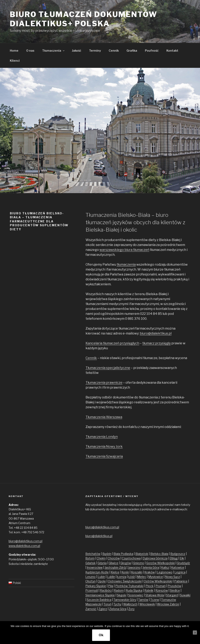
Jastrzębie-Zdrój (115, 567)
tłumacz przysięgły (156, 343)
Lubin (101, 577)
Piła (111, 586)
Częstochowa (131, 558)
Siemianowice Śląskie (100, 595)
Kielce (115, 572)
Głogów (126, 563)
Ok (101, 635)
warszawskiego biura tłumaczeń (124, 250)
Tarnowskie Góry (125, 600)
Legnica (180, 572)
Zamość (91, 609)
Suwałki (185, 595)
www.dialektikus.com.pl (24, 546)
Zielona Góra (118, 609)
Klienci (15, 61)
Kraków (150, 572)
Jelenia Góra (151, 567)
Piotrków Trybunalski (129, 586)
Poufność (152, 51)
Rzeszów (162, 590)
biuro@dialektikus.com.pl (25, 541)
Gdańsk (90, 563)
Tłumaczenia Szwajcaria (104, 456)
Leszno (90, 577)
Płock (150, 586)
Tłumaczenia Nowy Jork (104, 447)
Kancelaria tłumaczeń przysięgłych (112, 343)
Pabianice (181, 581)
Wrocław (163, 604)
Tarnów (143, 600)
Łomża (122, 577)
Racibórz (106, 590)
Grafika (132, 51)
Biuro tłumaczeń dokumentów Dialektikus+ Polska (84, 19)
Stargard (172, 595)
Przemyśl (92, 590)
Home (14, 51)
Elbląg (174, 558)
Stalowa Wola (155, 595)
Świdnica (105, 600)
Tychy (117, 604)
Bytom (90, 558)
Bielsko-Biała (159, 554)
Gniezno (139, 563)
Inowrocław (95, 567)
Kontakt (172, 51)
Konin (125, 572)
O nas (30, 51)
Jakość (77, 51)
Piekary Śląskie (96, 586)
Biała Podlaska (123, 554)
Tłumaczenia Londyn (102, 437)
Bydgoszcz (178, 554)
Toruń (107, 604)
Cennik (114, 51)
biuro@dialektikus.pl (156, 333)
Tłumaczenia (54, 51)
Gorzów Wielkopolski (160, 563)
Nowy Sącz (172, 577)
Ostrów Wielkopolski (158, 581)
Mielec (142, 577)
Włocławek (147, 604)
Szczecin (93, 600)
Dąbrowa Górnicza (155, 558)
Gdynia (102, 563)
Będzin (107, 554)
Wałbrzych (130, 604)
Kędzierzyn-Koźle (97, 572)
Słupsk (121, 595)
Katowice (178, 567)
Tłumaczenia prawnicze (104, 383)
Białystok (142, 554)
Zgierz (103, 609)
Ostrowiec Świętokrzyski (125, 581)
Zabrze (174, 604)
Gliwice (114, 563)
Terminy (95, 51)
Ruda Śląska (134, 590)
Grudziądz (183, 563)
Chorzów (114, 558)
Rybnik (149, 590)
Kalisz (165, 567)
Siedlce (175, 590)
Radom (119, 590)
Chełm (101, 558)
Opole (102, 581)
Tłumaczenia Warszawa (104, 417)
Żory (131, 609)
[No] (195, 633)
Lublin (111, 577)
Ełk (182, 558)
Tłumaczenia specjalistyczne (108, 368)
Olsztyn (90, 581)
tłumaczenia (126, 265)
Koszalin (137, 572)
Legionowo (165, 572)
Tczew (155, 600)
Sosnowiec (136, 595)
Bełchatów (93, 554)
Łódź (132, 577)
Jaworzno (134, 567)
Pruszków (174, 586)
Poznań (161, 586)
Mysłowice (156, 577)
